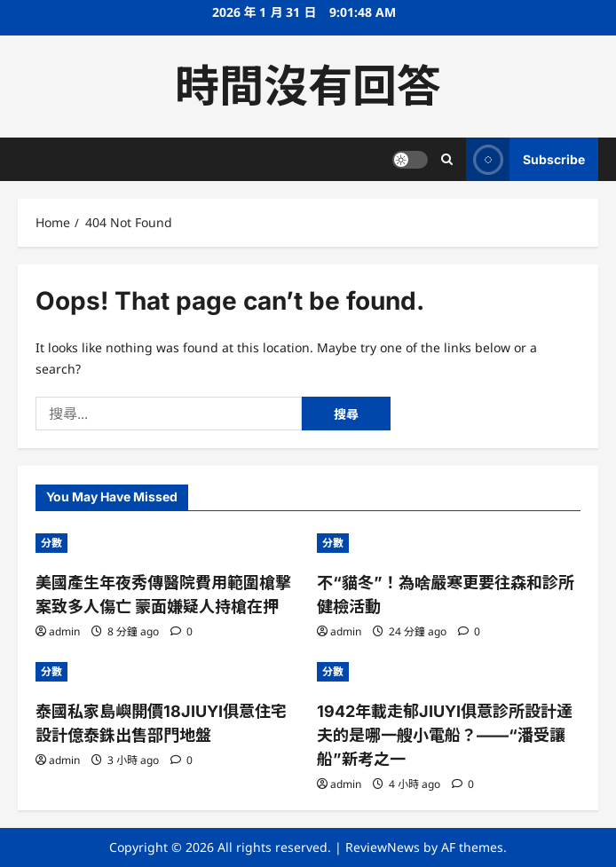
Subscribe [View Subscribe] (525, 159)
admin (64, 631)
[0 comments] (182, 631)
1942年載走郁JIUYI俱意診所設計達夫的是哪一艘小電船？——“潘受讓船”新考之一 (445, 735)
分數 (51, 543)
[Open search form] (447, 159)
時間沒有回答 (308, 86)
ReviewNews (383, 847)
